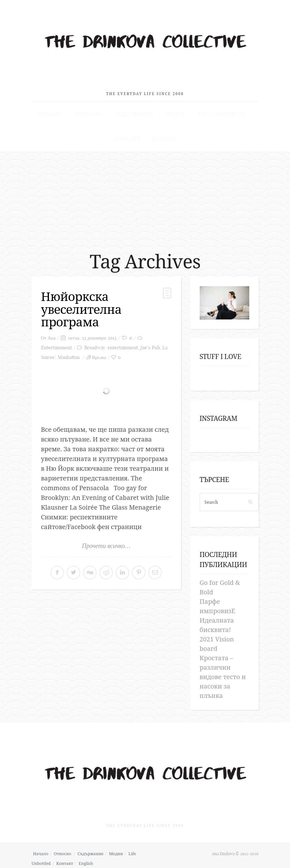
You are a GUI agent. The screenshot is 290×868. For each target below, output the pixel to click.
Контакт (129, 136)
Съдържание (134, 110)
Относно (93, 110)
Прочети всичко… (106, 542)
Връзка (99, 354)
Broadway (95, 344)
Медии (172, 110)
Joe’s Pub (150, 344)
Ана (52, 334)
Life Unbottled (213, 110)
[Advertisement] (145, 196)
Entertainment (56, 344)
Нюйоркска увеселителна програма (83, 306)
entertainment (123, 344)
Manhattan (69, 354)
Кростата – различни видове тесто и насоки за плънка (223, 674)
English (162, 136)
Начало (60, 110)
